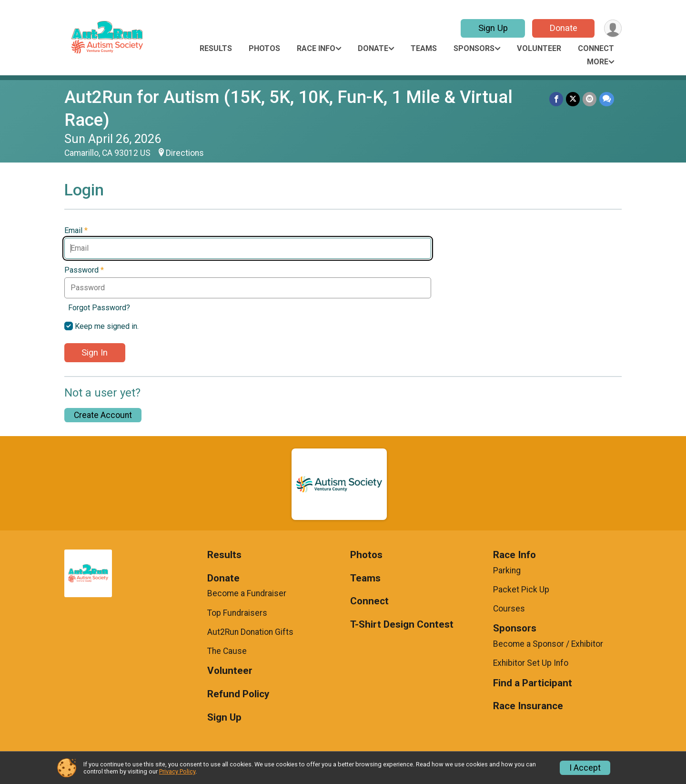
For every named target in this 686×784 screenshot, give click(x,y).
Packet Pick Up (521, 590)
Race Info (316, 48)
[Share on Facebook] (556, 99)
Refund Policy (238, 694)
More (598, 62)
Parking (507, 570)
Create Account (103, 415)
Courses (509, 609)
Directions (185, 153)
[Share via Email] (590, 99)
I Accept (585, 768)
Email (76, 231)
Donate (564, 28)
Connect (596, 48)
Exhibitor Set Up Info (531, 663)
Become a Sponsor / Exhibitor (548, 644)
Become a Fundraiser (247, 593)
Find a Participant (533, 683)
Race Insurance (528, 706)
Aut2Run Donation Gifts (250, 632)
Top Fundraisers (237, 613)
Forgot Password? (99, 308)
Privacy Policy (177, 771)
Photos (264, 48)
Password (84, 270)
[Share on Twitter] (573, 99)
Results (216, 48)
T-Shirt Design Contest (402, 625)
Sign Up (493, 28)
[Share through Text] (607, 99)
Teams (424, 48)
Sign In (95, 352)
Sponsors (474, 48)
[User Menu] (613, 28)
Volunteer (539, 48)
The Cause (227, 651)
